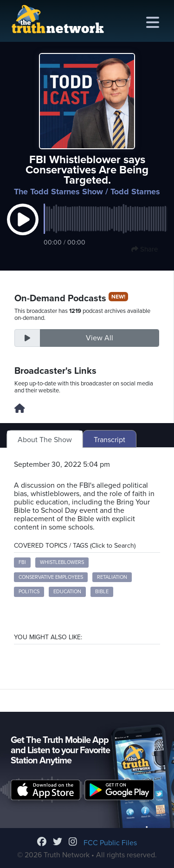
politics (29, 592)
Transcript (110, 440)
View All (100, 338)
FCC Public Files (110, 843)
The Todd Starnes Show (58, 192)
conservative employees (51, 577)
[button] (23, 229)
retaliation (112, 577)
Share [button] (145, 249)
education (67, 592)
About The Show (45, 440)
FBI (22, 562)
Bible (102, 592)
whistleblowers (62, 562)
